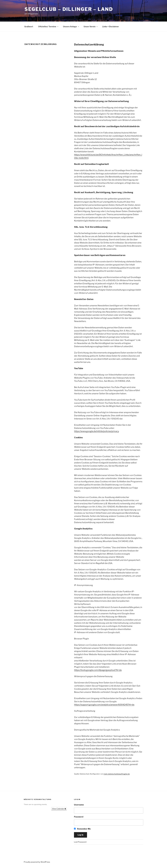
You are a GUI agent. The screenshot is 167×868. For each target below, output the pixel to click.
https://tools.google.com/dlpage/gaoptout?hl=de (98, 670)
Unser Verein (91, 27)
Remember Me (82, 829)
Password (79, 817)
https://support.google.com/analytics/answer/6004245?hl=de (104, 705)
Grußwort (29, 27)
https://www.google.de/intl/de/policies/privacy (96, 431)
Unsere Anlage (71, 27)
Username (79, 805)
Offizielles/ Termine (48, 27)
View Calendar (59, 809)
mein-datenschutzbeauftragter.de (117, 774)
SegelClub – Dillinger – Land (69, 9)
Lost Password (80, 842)
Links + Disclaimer (111, 27)
